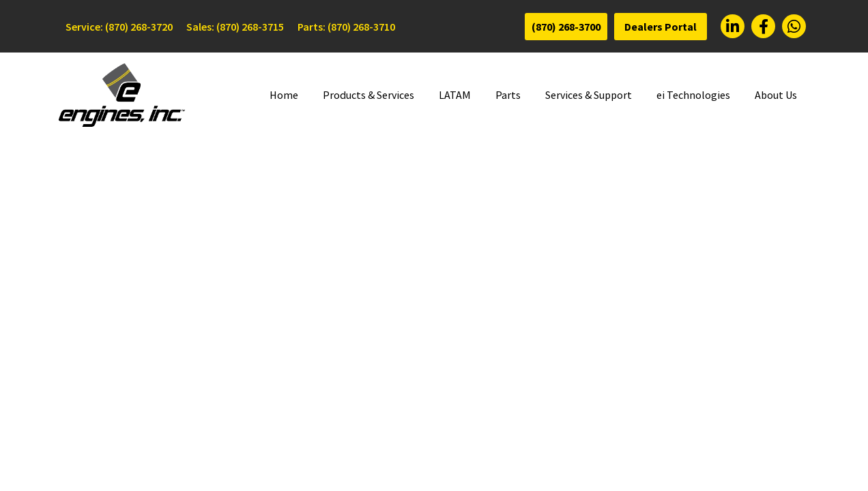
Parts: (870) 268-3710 (346, 27)
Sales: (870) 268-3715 (235, 27)
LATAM (455, 95)
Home (284, 95)
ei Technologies (693, 95)
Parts (508, 95)
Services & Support (589, 95)
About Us (776, 95)
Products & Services (368, 95)
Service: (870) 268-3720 (119, 27)
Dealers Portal (661, 27)
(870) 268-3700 (566, 27)
